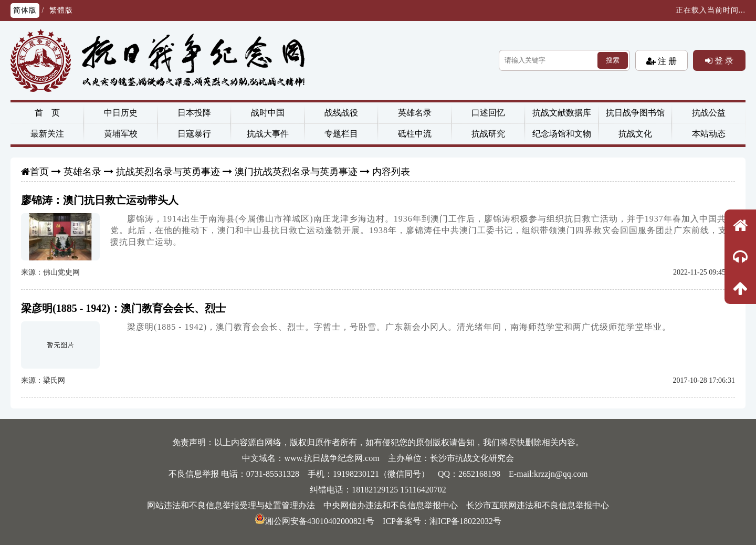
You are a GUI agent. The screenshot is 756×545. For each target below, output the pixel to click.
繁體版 (61, 10)
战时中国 (268, 113)
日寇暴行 (194, 134)
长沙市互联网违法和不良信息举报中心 (538, 505)
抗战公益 (709, 113)
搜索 (613, 60)
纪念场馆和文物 (562, 134)
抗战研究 (488, 134)
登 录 (723, 60)
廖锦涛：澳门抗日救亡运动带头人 (100, 200)
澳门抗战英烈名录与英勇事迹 (296, 172)
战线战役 (341, 113)
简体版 (25, 10)
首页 (39, 172)
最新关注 (47, 134)
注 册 (666, 61)
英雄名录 (415, 113)
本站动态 (709, 134)
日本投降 (194, 113)
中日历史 (121, 113)
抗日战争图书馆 (635, 113)
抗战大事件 (268, 134)
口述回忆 (488, 113)
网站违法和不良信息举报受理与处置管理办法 (231, 505)
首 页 (47, 113)
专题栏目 (341, 134)
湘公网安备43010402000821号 (314, 521)
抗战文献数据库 (562, 113)
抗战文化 (635, 134)
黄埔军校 (121, 134)
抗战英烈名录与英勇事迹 (168, 172)
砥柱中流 (415, 134)
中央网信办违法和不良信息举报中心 (391, 505)
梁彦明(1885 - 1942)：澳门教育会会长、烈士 (123, 308)
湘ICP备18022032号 (465, 521)
